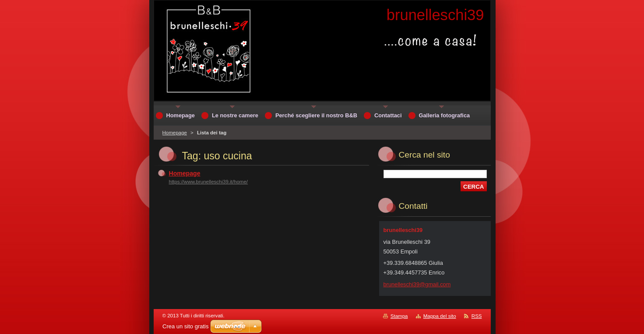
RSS (477, 316)
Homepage (175, 133)
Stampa (399, 316)
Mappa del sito (440, 316)
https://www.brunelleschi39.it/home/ (209, 182)
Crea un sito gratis (186, 326)
